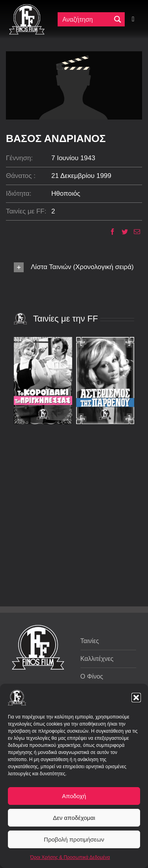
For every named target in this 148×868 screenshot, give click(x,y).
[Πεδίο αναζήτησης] (86, 19)
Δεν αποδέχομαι (74, 818)
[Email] (134, 232)
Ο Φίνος (92, 676)
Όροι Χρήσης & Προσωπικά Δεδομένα (70, 857)
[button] (136, 698)
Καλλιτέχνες (97, 659)
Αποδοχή (74, 796)
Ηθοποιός (66, 194)
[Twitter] (122, 232)
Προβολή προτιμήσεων (74, 839)
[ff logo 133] (27, 7)
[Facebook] (110, 232)
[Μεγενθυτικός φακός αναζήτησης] (118, 19)
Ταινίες (90, 641)
